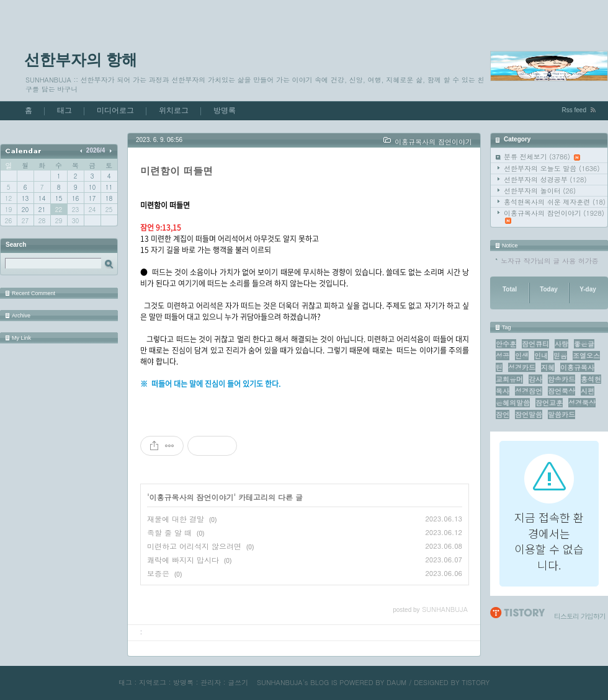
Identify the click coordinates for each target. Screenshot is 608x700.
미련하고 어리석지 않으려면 (194, 546)
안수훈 (506, 344)
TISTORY (476, 682)
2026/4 (96, 150)
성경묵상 (582, 403)
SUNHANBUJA (280, 682)
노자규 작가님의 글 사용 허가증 (550, 261)
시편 (588, 391)
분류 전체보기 (542, 157)
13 (25, 198)
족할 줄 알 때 (169, 532)
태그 (65, 110)
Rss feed (574, 110)
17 (92, 198)
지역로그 (153, 682)
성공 (503, 356)
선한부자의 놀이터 (540, 191)
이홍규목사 (577, 367)
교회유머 (509, 379)
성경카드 (522, 367)
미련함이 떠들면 (177, 171)
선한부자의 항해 (81, 60)
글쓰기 (238, 682)
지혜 (548, 367)
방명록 (225, 110)
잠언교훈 (549, 403)
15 (59, 198)
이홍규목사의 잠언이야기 (554, 216)
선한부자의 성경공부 (545, 179)
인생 (522, 356)
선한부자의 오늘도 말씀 (552, 168)
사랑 (561, 344)
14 (42, 198)
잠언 (503, 414)
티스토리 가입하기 (580, 616)
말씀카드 (561, 414)
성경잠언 (529, 391)
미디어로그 (115, 110)
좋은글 (584, 344)
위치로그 (174, 110)
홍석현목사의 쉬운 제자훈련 (555, 202)
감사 (535, 379)
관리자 (211, 682)
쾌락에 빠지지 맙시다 (183, 560)
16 (75, 198)
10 (92, 187)
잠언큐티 (535, 344)
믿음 (560, 356)
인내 (541, 356)
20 (25, 210)
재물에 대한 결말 (176, 519)
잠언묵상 (561, 391)
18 (109, 198)
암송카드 (561, 379)
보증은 (158, 573)
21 (42, 210)
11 (109, 187)
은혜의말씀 (513, 403)
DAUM (396, 682)
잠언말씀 (529, 414)
